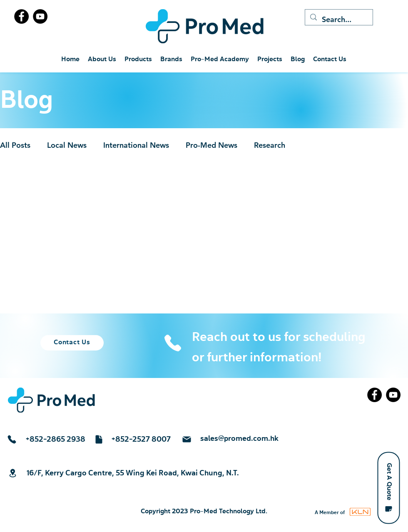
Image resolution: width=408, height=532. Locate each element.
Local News (67, 145)
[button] (388, 488)
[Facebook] (21, 16)
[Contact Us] (72, 343)
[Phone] (173, 343)
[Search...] (338, 20)
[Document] (99, 439)
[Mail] (187, 439)
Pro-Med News (211, 145)
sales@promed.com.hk (239, 439)
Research (270, 145)
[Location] (12, 473)
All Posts (15, 145)
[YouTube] (40, 16)
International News (136, 145)
